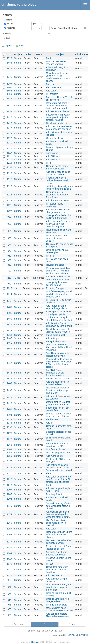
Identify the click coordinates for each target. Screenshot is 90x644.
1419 (9, 397)
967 (9, 587)
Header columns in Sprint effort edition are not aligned (59, 535)
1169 (9, 523)
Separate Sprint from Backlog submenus (57, 553)
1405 (9, 409)
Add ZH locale (53, 156)
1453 (9, 94)
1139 (9, 167)
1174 (9, 514)
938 (9, 609)
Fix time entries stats (56, 605)
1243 (9, 468)
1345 (9, 423)
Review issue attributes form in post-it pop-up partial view (58, 390)
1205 (9, 494)
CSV (81, 635)
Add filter (7, 34)
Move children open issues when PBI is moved (59, 609)
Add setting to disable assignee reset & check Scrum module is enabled (59, 468)
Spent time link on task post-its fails (58, 409)
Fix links (50, 256)
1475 (9, 77)
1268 (9, 445)
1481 (9, 313)
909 (9, 260)
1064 (9, 553)
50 (56, 631)
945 (9, 605)
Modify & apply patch (57, 449)
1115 (9, 195)
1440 (9, 383)
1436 (9, 390)
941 (9, 284)
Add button (52, 91)
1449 (9, 354)
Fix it (48, 58)
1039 (9, 564)
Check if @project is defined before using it (57, 179)
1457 (9, 349)
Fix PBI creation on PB (58, 379)
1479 (9, 69)
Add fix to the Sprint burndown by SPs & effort (59, 325)
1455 (9, 91)
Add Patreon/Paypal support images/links (56, 307)
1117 (9, 179)
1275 (9, 433)
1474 (9, 330)
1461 (9, 343)
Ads (17, 288)
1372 (9, 419)
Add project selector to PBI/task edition (57, 383)
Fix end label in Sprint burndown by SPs (57, 445)
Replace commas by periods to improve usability (56, 238)
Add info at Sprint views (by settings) (58, 397)
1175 (9, 506)
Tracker (28, 54)
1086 (9, 547)
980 (9, 224)
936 (9, 615)
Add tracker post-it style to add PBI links (59, 490)
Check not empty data (57, 123)
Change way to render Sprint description (57, 167)
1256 (9, 456)
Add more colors (54, 456)
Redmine (35, 642)
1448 (9, 98)
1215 (9, 163)
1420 (9, 117)
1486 (9, 307)
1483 (9, 63)
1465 (9, 87)
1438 (9, 111)
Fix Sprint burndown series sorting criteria (57, 343)
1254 (9, 460)
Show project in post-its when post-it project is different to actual (58, 117)
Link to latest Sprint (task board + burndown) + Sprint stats (59, 587)
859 (9, 265)
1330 (9, 427)
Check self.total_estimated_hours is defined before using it (59, 186)
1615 (9, 288)
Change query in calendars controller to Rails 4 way (57, 195)
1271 (9, 143)
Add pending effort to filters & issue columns (57, 615)
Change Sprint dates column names (56, 284)
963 (9, 594)
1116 (9, 186)
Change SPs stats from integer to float (58, 600)
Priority (79, 54)
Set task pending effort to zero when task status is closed (59, 506)
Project (18, 54)
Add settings (52, 338)
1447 (9, 363)
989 (9, 217)
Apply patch (52, 153)
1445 (9, 379)
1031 (9, 570)
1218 (9, 485)
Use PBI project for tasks (59, 453)
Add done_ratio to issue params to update (58, 173)
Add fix (50, 423)
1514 (9, 294)
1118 (9, 173)
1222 (9, 479)
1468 (9, 335)
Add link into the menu (57, 200)
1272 (9, 439)
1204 (9, 499)
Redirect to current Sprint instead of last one (59, 547)
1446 (9, 373)
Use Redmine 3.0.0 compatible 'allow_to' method (56, 523)
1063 (9, 559)
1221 (9, 156)
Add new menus (54, 575)
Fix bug (50, 564)
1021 (9, 205)
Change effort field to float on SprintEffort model (59, 217)
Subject (60, 54)
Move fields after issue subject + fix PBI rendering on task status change (58, 77)
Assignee (11, 28)
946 (9, 600)
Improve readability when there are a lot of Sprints (59, 415)
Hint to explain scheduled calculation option (59, 542)
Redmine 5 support (56, 288)
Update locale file (55, 138)
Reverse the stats (55, 265)
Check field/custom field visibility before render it (58, 330)
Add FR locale (53, 160)
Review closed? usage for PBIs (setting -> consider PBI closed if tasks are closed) (59, 363)
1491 (9, 301)
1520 (9, 58)
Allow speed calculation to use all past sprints (59, 313)
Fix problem (52, 94)
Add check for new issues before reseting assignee (59, 128)
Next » (72, 624)
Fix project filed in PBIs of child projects (59, 98)
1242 (9, 153)
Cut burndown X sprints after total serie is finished (59, 319)
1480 (9, 319)
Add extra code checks (58, 111)
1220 (9, 160)
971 (9, 231)
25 (52, 631)
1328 (9, 134)
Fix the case (52, 419)
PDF (86, 635)
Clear (22, 46)
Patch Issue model (55, 335)
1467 (9, 338)
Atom (74, 635)
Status (10, 24)
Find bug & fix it (54, 494)
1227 (9, 473)
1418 (9, 123)
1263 (9, 449)
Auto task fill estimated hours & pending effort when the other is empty (58, 514)
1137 (9, 542)
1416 (9, 403)
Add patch (51, 529)
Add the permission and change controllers (58, 211)
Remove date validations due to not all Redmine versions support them (59, 271)
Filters (9, 20)
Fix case (50, 84)
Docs (17, 278)
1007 (9, 211)
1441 (9, 106)
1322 (9, 138)
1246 (9, 148)
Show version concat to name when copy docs (58, 278)
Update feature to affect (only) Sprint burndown (58, 403)
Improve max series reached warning (56, 63)
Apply (9, 46)
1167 (9, 529)
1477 (9, 325)
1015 (9, 575)
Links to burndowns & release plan (57, 251)
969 (9, 238)
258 (9, 278)
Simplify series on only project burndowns (57, 354)
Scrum (17, 58)
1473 (9, 84)
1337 (9, 128)
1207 (9, 490)
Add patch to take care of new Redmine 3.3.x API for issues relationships (59, 479)
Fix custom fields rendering (55, 205)
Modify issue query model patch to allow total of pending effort (59, 294)
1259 (9, 453)
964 (9, 251)
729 (9, 271)
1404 (9, 415)
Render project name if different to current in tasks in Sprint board (58, 106)
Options (10, 38)
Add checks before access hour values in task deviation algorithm (59, 224)
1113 (9, 200)
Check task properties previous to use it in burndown (57, 570)
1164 (9, 535)
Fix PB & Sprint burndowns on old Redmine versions (55, 373)
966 (9, 245)
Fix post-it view (54, 87)
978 (9, 580)
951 (9, 256)
